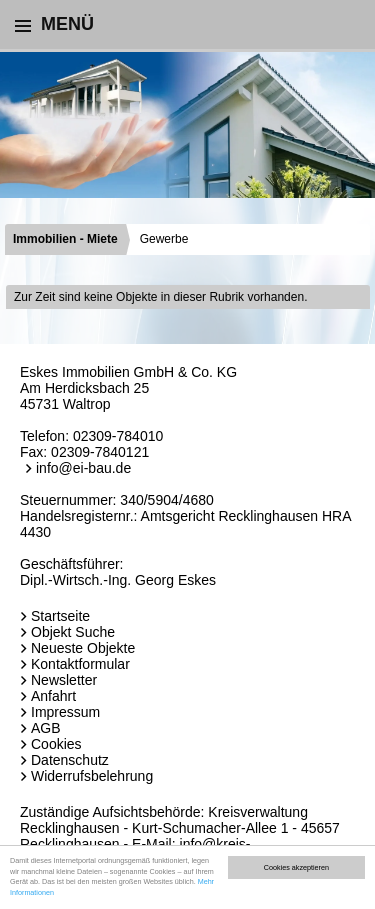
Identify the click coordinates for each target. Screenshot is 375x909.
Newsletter (64, 680)
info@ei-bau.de (83, 468)
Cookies (56, 744)
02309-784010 (118, 436)
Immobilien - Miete (65, 239)
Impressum (65, 712)
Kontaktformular (80, 664)
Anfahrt (53, 696)
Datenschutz (70, 760)
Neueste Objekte (83, 648)
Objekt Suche (73, 632)
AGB (46, 728)
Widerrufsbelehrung (92, 776)
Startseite (60, 616)
